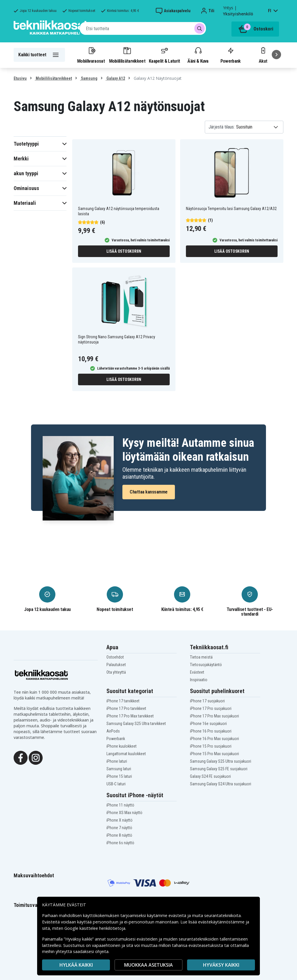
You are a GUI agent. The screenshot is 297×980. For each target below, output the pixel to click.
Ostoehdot (115, 657)
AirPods (113, 731)
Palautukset (116, 665)
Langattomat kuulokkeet (126, 754)
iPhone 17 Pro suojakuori (211, 708)
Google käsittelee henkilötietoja (95, 928)
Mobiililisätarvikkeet (127, 55)
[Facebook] (21, 757)
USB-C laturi (116, 784)
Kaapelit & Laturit (164, 55)
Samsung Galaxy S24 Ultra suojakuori (221, 784)
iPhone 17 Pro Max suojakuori (214, 716)
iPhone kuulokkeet (122, 746)
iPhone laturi (117, 761)
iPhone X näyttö (119, 820)
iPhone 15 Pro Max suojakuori (214, 754)
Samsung (89, 78)
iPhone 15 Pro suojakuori (211, 746)
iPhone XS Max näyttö (124, 813)
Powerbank (231, 55)
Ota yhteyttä (116, 672)
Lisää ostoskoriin (124, 251)
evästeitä (178, 915)
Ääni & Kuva (198, 55)
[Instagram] (36, 757)
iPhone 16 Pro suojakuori (211, 731)
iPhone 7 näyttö (119, 828)
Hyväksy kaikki (221, 965)
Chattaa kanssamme (149, 492)
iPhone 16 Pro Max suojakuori (214, 739)
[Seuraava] (276, 55)
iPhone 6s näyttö (120, 843)
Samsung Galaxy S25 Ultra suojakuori (221, 761)
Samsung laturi (119, 769)
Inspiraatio (199, 680)
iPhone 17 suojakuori (207, 701)
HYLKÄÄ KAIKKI (76, 965)
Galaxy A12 (115, 78)
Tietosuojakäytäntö (206, 665)
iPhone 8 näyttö (119, 835)
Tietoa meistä (201, 657)
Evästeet (197, 672)
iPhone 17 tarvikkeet (123, 701)
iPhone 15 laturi (119, 776)
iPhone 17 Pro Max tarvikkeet (130, 716)
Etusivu (20, 78)
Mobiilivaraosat (91, 55)
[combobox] (143, 28)
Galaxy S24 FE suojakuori (210, 776)
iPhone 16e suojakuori (208, 724)
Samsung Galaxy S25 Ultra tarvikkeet (136, 724)
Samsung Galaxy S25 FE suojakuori (219, 769)
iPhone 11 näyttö (120, 805)
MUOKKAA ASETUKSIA (148, 965)
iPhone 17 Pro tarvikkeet (126, 708)
